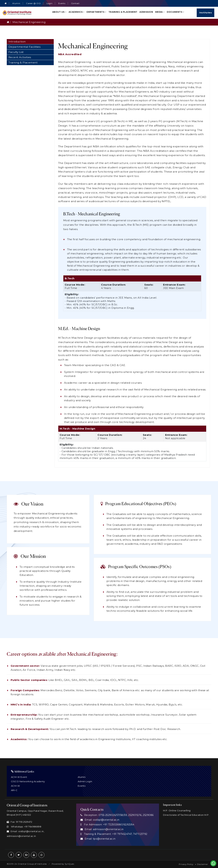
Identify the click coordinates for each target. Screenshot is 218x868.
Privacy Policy (186, 864)
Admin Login (85, 781)
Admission (146, 12)
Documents (175, 12)
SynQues (69, 864)
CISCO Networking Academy (28, 781)
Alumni (16, 3)
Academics (77, 12)
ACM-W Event (19, 777)
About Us (59, 12)
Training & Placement (123, 12)
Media (160, 12)
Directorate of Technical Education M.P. (186, 815)
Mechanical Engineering (29, 22)
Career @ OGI (33, 3)
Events (62, 3)
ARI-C (14, 790)
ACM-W (15, 786)
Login (49, 3)
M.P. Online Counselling (177, 810)
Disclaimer (203, 864)
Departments (96, 12)
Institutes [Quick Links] (205, 13)
